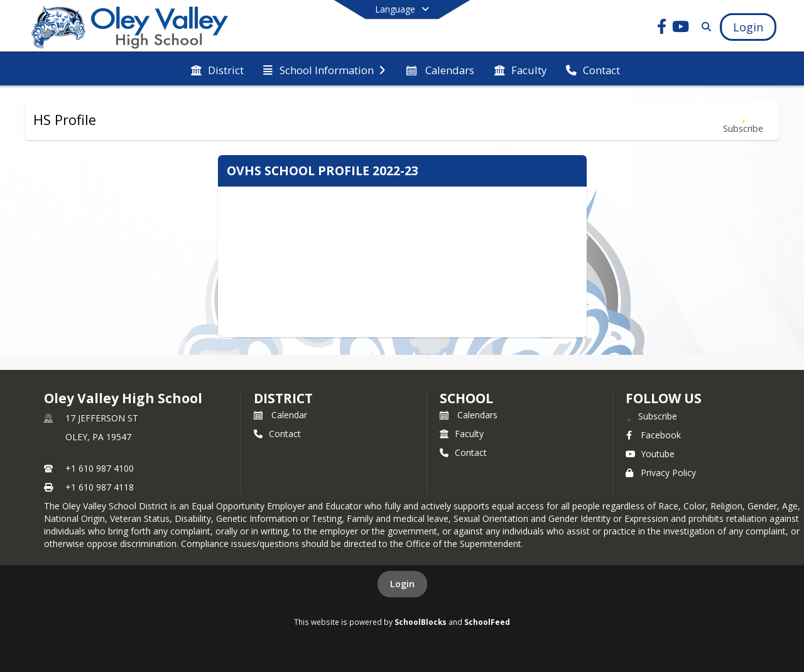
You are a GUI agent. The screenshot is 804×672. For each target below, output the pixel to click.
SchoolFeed (487, 622)
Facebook (653, 435)
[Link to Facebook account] (662, 29)
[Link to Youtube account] (681, 29)
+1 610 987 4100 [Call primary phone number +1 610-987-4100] (100, 468)
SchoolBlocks (421, 622)
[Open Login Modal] (748, 27)
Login (402, 584)
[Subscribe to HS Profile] (743, 120)
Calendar (280, 415)
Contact (277, 434)
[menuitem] (217, 69)
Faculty (462, 434)
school (466, 398)
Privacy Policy (661, 473)
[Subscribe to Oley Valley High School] (651, 416)
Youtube (650, 454)
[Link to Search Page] (704, 27)
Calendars (469, 415)
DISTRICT (283, 398)
